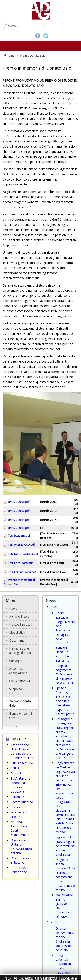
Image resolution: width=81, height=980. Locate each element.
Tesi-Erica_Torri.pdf (20, 563)
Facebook (38, 36)
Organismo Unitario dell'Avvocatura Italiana (21, 847)
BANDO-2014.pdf (19, 520)
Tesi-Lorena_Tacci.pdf (22, 572)
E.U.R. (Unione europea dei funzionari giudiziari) (20, 785)
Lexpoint (17, 807)
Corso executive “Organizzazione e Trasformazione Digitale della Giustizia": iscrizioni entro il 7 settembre (65, 635)
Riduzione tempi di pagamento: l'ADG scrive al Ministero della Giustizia (65, 672)
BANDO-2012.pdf (19, 511)
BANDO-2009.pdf (19, 502)
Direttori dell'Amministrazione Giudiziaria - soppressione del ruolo (65, 939)
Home (11, 56)
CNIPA (15, 768)
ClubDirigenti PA (22, 763)
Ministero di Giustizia (19, 814)
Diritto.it (16, 773)
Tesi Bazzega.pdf (19, 536)
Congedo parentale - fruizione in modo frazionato (63, 964)
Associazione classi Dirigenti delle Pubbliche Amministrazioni (22, 751)
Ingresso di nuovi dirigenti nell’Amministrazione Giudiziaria (65, 846)
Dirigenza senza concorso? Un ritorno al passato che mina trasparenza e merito (65, 875)
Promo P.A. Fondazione (19, 870)
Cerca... (3, 23)
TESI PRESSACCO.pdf (21, 545)
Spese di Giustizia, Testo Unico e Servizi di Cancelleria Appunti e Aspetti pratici (65, 701)
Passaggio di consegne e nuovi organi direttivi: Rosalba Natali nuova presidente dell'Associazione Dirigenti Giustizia (65, 738)
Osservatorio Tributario (20, 860)
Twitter (46, 36)
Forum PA (18, 797)
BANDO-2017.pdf (19, 528)
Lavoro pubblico (22, 802)
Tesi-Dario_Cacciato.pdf (23, 554)
